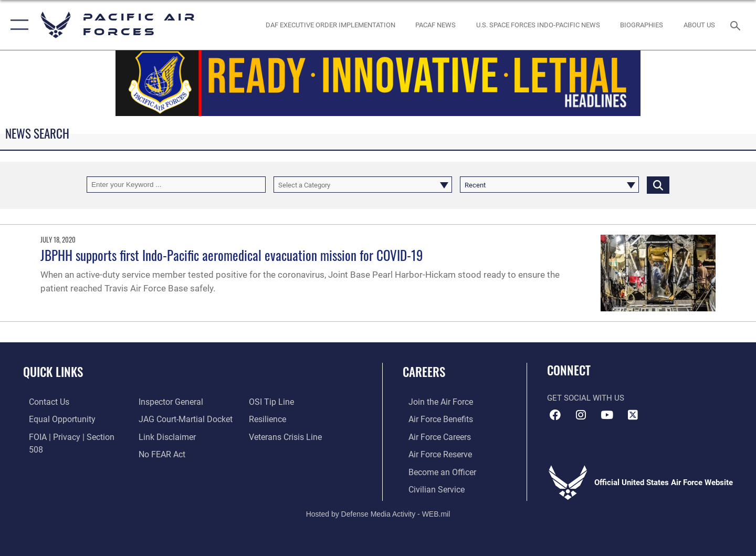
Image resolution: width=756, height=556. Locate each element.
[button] (17, 25)
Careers (424, 372)
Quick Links (53, 372)
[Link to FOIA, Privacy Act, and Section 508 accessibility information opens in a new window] (71, 436)
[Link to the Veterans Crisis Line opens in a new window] (286, 419)
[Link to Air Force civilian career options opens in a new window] (429, 488)
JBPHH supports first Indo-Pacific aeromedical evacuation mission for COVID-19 (232, 255)
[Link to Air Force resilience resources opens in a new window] (269, 402)
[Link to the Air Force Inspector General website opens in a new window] (54, 453)
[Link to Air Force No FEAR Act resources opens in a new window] (160, 436)
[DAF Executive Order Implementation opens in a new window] (330, 25)
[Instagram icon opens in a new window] (581, 415)
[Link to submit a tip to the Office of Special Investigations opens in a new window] (158, 453)
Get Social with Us (586, 398)
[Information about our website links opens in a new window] (164, 419)
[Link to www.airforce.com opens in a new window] (434, 402)
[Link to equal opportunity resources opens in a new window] (54, 419)
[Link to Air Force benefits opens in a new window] (434, 419)
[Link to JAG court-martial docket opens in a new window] (182, 402)
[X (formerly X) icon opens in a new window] (633, 415)
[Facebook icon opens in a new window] (555, 415)
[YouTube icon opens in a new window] (607, 415)
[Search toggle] (737, 25)
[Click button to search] (658, 185)
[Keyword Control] (176, 185)
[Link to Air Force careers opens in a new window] (433, 436)
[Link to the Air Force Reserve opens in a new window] (434, 453)
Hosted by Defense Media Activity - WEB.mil (378, 512)
